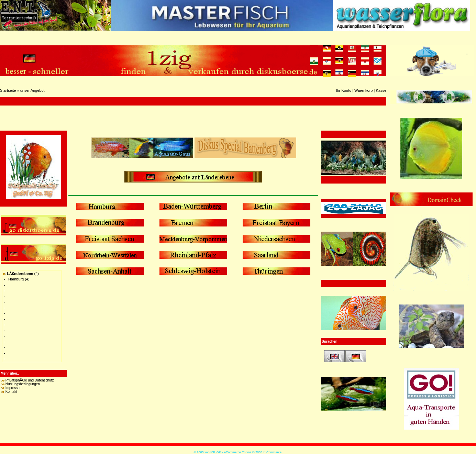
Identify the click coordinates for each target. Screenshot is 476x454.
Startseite (8, 90)
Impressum (14, 388)
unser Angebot (32, 90)
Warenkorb (363, 90)
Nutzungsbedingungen (23, 384)
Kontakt (11, 392)
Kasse (381, 90)
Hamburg (16, 279)
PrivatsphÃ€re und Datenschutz (30, 380)
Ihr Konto (344, 90)
